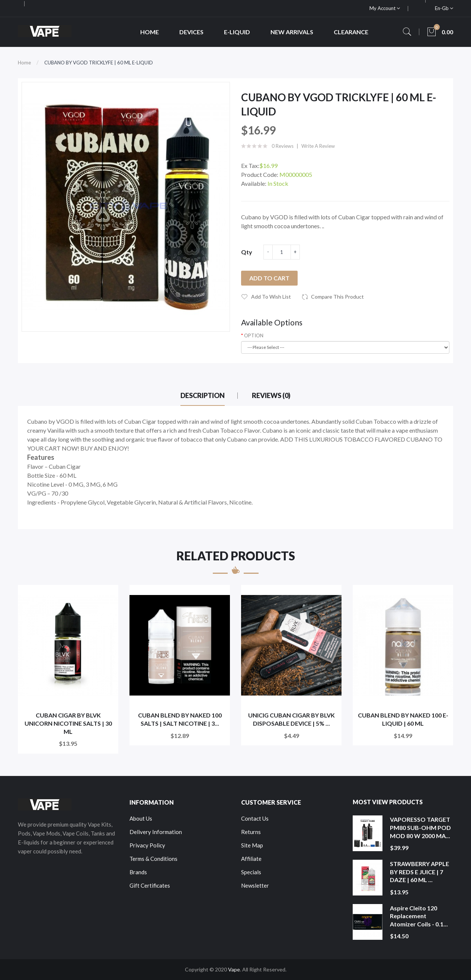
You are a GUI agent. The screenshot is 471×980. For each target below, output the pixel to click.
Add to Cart (269, 278)
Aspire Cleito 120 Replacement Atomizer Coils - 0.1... (419, 916)
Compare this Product (337, 297)
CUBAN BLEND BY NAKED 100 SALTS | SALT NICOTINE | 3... (180, 719)
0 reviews (283, 146)
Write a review (318, 146)
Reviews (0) (271, 395)
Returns (251, 832)
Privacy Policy (147, 845)
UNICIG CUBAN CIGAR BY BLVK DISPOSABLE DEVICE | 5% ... (291, 719)
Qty (247, 252)
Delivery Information (156, 832)
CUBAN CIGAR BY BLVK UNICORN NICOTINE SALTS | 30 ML (68, 723)
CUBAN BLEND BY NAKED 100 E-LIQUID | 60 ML (403, 719)
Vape (234, 969)
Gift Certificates (150, 885)
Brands (138, 872)
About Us (141, 818)
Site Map (252, 845)
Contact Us (255, 818)
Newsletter (255, 885)
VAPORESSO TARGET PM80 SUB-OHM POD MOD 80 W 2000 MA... (420, 827)
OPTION (254, 335)
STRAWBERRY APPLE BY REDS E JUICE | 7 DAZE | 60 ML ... (419, 872)
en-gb (444, 8)
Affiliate (251, 859)
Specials (251, 872)
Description (203, 395)
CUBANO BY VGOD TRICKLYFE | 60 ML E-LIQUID (99, 63)
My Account (385, 8)
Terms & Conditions (153, 859)
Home (24, 63)
